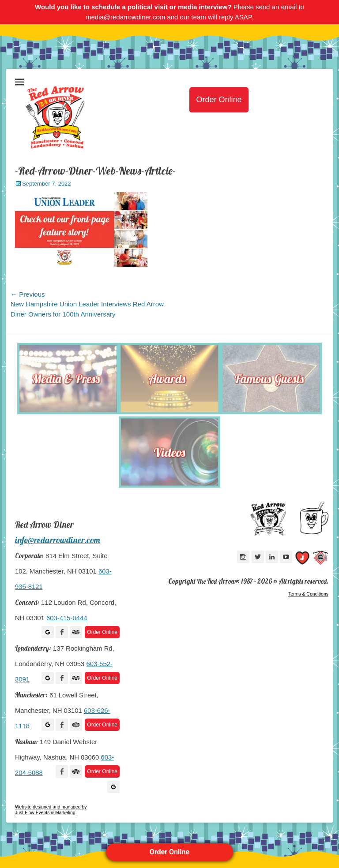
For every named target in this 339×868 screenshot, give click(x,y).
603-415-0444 (67, 618)
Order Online (169, 852)
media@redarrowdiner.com (125, 17)
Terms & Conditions (308, 594)
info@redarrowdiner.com (58, 540)
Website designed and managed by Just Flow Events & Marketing (51, 810)
